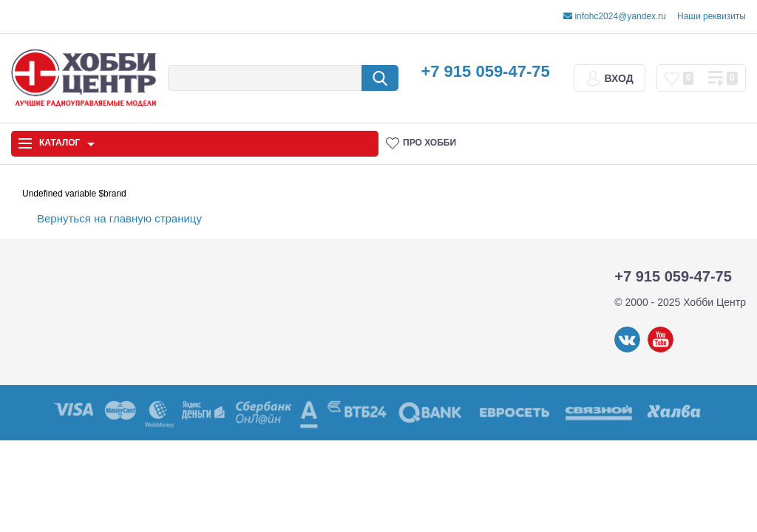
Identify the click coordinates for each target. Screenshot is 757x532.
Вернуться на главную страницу (119, 218)
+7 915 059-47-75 (485, 71)
